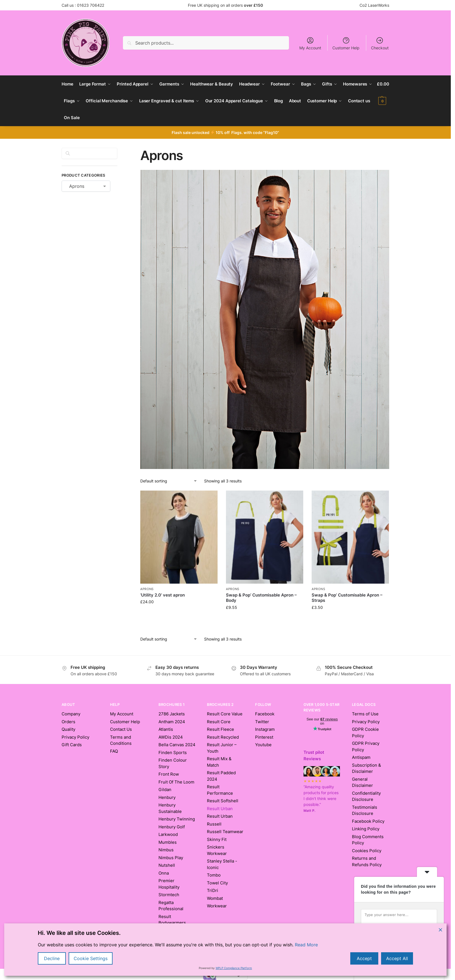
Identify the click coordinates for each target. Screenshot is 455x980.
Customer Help (346, 43)
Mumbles (168, 842)
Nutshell (167, 865)
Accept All (397, 958)
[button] (383, 93)
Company (71, 714)
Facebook (265, 714)
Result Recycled (223, 737)
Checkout (380, 43)
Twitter (262, 722)
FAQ (114, 751)
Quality (68, 729)
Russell (214, 824)
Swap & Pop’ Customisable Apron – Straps (347, 598)
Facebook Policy (368, 821)
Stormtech (169, 895)
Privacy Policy (75, 737)
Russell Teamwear (225, 832)
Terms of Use (365, 714)
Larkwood (168, 834)
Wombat (215, 898)
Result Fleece (221, 729)
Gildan (165, 790)
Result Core (219, 722)
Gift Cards (72, 745)
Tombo (214, 875)
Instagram (265, 729)
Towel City (217, 883)
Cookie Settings (91, 958)
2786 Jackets (172, 714)
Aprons (147, 589)
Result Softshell (223, 801)
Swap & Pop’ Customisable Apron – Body (261, 598)
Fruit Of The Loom (176, 782)
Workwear (217, 906)
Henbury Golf (172, 827)
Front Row (169, 774)
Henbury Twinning (177, 819)
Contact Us (121, 729)
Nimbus (166, 850)
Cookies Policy (367, 851)
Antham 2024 (172, 722)
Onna (164, 873)
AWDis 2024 (171, 737)
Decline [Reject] (52, 958)
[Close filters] (119, 151)
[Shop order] (169, 481)
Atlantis (166, 729)
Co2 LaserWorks (374, 5)
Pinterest (264, 737)
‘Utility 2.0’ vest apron (163, 595)
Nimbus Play (171, 858)
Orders (68, 722)
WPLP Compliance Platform (234, 968)
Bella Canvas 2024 (177, 745)
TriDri (213, 890)
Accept (364, 958)
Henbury (167, 797)
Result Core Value (225, 714)
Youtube (263, 745)
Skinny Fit (217, 839)
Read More (306, 945)
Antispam (361, 757)
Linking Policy (366, 829)
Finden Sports (173, 753)
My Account (310, 43)
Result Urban (220, 816)
